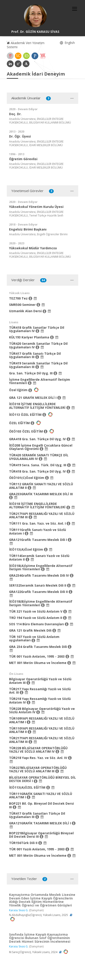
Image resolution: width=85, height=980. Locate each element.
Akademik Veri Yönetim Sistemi (26, 45)
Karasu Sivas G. (19, 910)
